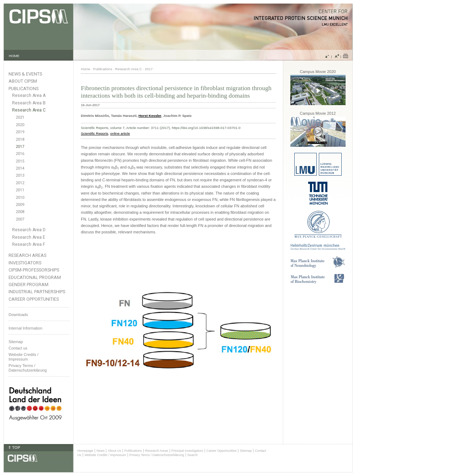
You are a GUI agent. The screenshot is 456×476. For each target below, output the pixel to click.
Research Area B (29, 103)
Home (85, 69)
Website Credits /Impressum (24, 357)
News (101, 451)
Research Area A (29, 95)
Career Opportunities (34, 299)
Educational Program (35, 277)
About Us (114, 451)
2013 (20, 175)
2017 (20, 147)
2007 (20, 219)
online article (120, 133)
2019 (20, 132)
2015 (20, 161)
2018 (20, 139)
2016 (20, 154)
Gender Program (28, 284)
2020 (20, 125)
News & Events (25, 74)
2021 (20, 117)
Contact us (18, 348)
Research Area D (29, 230)
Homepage (85, 451)
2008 (20, 212)
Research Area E (29, 237)
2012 (20, 183)
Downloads (18, 315)
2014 (20, 168)
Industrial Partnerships (37, 292)
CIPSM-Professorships (34, 270)
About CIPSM (23, 81)
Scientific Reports (95, 133)
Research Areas (27, 255)
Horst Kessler (150, 116)
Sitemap (16, 342)
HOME (14, 56)
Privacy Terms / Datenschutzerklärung (28, 368)
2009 (20, 205)
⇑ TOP (14, 447)
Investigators (25, 263)
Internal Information (25, 328)
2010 (20, 198)
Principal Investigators (187, 451)
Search (193, 455)
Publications (24, 89)
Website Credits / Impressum (105, 455)
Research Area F (29, 244)
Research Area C (29, 110)
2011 (20, 190)
